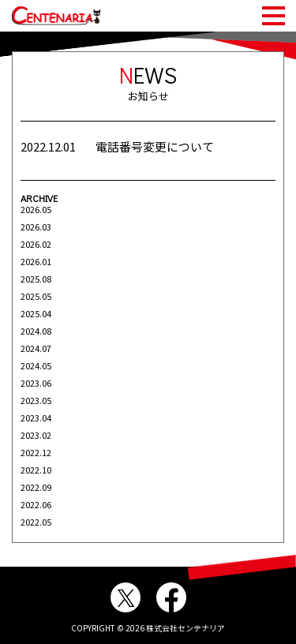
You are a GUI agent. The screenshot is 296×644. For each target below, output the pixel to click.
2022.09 (36, 487)
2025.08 (36, 279)
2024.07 (36, 348)
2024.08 (36, 331)
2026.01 (36, 261)
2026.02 (36, 244)
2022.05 (36, 522)
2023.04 (36, 417)
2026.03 (36, 227)
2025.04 (36, 313)
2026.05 (36, 209)
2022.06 (36, 504)
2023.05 (36, 400)
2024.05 (36, 365)
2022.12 (36, 452)
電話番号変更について (155, 146)
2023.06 (36, 383)
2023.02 (36, 435)
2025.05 (36, 296)
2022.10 (36, 470)
